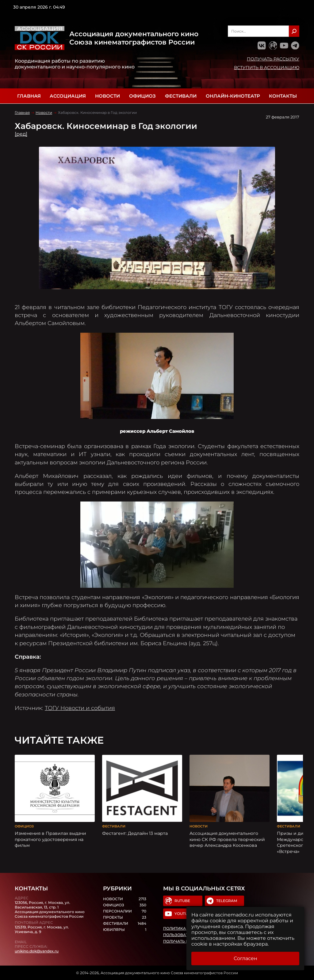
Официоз (142, 96)
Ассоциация (68, 96)
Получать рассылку (273, 59)
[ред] (21, 134)
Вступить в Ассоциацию (267, 68)
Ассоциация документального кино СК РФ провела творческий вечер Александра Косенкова (227, 839)
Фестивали (181, 96)
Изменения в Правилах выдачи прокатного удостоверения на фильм (50, 839)
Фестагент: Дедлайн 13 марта (135, 833)
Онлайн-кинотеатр (233, 96)
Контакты (283, 96)
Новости (107, 96)
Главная (29, 96)
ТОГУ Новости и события (80, 708)
